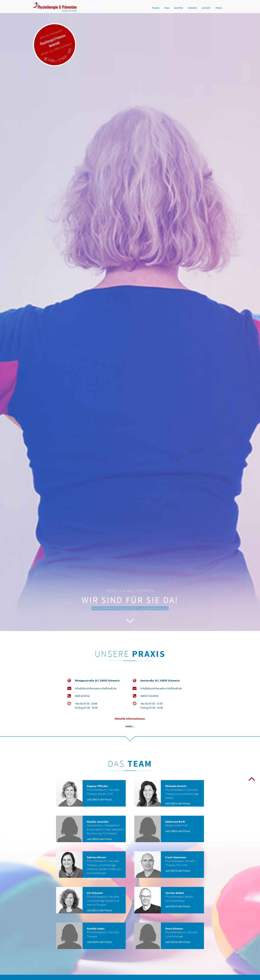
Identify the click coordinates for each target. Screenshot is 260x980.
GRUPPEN (179, 8)
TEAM (167, 8)
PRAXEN (156, 8)
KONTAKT (206, 8)
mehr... (130, 726)
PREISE (219, 8)
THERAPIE (192, 8)
